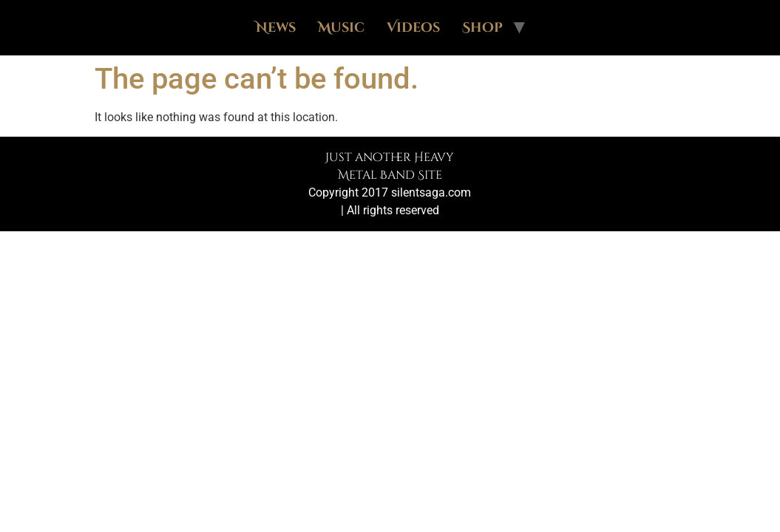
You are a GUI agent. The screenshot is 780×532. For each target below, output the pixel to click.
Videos (413, 28)
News (276, 28)
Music (341, 28)
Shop (482, 28)
